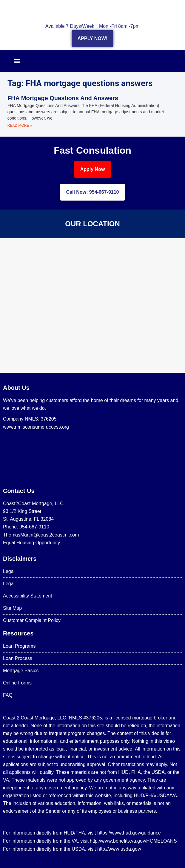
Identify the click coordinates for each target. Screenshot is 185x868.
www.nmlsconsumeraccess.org (36, 427)
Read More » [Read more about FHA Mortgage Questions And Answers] (20, 126)
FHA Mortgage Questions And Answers (63, 98)
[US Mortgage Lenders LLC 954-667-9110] (92, 305)
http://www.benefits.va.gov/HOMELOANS (133, 841)
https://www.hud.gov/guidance (129, 833)
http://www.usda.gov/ (119, 849)
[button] (17, 61)
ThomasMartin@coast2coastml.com (41, 535)
